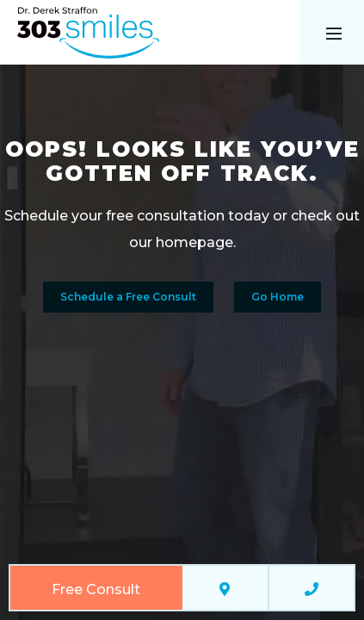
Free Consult (96, 589)
